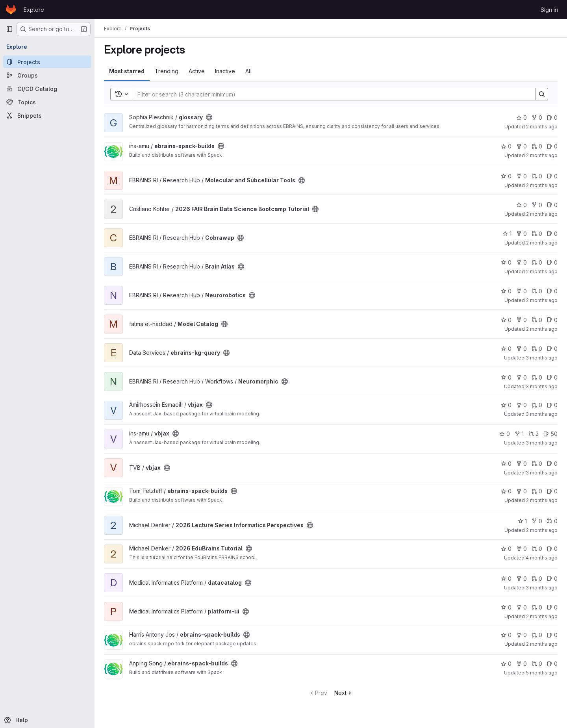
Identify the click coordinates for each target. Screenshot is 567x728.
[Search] (330, 94)
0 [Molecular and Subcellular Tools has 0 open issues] (552, 176)
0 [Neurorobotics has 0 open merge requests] (537, 291)
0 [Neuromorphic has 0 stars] (506, 377)
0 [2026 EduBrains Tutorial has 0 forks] (522, 549)
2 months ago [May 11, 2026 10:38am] (542, 214)
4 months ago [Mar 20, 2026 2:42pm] (542, 558)
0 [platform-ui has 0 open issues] (552, 607)
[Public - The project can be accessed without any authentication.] (209, 117)
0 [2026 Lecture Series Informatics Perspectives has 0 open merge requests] (552, 521)
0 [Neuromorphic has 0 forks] (522, 377)
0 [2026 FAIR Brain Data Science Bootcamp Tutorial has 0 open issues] (552, 205)
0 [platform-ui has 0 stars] (506, 607)
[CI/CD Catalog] (47, 89)
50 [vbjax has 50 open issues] (550, 434)
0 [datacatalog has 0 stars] (506, 579)
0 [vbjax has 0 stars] (506, 405)
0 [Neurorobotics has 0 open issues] (552, 291)
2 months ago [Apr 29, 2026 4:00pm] (542, 500)
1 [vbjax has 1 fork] (519, 434)
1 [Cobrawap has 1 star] (507, 234)
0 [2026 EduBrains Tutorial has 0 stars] (506, 549)
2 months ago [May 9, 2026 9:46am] (542, 644)
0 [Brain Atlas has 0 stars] (506, 262)
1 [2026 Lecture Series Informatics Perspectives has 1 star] (522, 521)
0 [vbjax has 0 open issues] (552, 405)
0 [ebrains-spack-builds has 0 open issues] (552, 146)
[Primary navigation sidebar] (9, 29)
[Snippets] (47, 115)
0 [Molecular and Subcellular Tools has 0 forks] (522, 176)
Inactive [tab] (225, 71)
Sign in (549, 10)
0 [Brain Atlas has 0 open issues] (552, 262)
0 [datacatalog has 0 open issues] (552, 579)
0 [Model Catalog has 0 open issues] (552, 320)
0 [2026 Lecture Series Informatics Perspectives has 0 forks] (537, 521)
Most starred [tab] (127, 71)
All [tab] (249, 71)
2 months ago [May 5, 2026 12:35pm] (542, 155)
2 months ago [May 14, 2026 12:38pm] (542, 616)
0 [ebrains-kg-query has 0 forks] (522, 349)
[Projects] (47, 62)
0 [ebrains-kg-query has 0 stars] (506, 349)
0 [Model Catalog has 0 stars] (506, 320)
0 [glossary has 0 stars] (522, 118)
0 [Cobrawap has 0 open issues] (552, 234)
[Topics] (47, 102)
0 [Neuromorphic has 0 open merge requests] (537, 377)
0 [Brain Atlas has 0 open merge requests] (537, 262)
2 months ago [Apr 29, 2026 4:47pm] (542, 300)
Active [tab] (197, 71)
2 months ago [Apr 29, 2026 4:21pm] (542, 271)
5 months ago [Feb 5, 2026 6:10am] (542, 673)
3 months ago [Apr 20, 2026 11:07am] (542, 386)
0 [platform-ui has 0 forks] (522, 607)
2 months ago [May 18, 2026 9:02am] (542, 243)
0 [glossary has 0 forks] (537, 118)
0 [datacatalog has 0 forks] (522, 579)
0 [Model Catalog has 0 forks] (522, 320)
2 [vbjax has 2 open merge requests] (534, 434)
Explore (34, 10)
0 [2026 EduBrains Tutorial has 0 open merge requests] (537, 549)
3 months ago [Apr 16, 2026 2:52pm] (542, 414)
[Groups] (47, 75)
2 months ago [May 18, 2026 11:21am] (542, 127)
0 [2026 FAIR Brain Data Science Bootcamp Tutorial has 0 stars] (522, 205)
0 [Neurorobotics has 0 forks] (522, 291)
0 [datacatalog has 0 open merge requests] (537, 579)
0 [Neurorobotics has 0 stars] (506, 291)
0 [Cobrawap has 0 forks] (522, 234)
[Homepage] (11, 9)
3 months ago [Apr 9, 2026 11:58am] (542, 473)
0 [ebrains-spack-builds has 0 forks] (522, 146)
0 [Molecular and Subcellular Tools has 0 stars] (506, 176)
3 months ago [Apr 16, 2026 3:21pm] (542, 443)
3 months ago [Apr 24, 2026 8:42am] (542, 588)
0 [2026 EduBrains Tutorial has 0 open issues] (552, 549)
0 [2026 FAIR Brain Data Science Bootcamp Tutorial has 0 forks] (537, 205)
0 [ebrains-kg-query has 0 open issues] (552, 349)
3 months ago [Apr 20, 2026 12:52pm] (542, 358)
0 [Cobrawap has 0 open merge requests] (537, 234)
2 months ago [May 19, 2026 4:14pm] (542, 185)
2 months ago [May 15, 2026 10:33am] (542, 530)
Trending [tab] (167, 71)
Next (344, 693)
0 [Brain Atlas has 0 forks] (522, 262)
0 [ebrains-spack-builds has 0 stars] (506, 146)
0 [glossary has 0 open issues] (552, 118)
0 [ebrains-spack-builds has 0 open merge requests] (537, 146)
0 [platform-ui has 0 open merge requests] (537, 607)
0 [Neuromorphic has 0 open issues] (552, 377)
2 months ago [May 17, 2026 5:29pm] (542, 329)
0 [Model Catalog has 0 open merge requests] (537, 320)
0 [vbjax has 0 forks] (522, 405)
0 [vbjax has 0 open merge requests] (537, 405)
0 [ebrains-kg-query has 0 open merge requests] (537, 349)
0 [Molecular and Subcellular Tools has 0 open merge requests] (537, 176)
